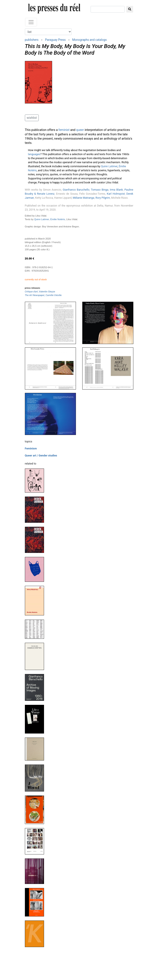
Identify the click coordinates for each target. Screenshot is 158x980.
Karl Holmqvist (116, 194)
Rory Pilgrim (103, 198)
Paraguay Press (55, 40)
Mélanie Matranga (83, 198)
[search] (108, 9)
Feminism (31, 448)
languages (34, 154)
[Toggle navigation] (31, 22)
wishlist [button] (32, 118)
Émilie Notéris (58, 219)
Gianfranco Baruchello (76, 190)
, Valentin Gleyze (40, 292)
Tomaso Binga (100, 190)
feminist (64, 130)
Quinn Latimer (109, 166)
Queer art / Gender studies (41, 455)
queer (80, 130)
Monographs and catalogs (89, 40)
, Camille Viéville (43, 295)
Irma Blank (116, 190)
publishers (32, 40)
